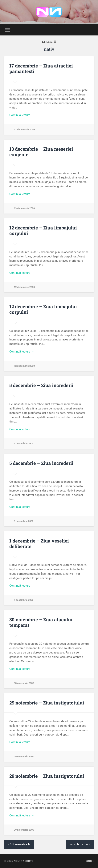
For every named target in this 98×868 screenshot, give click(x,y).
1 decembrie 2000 (24, 600)
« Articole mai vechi (19, 845)
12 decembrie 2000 (24, 287)
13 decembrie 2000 (24, 208)
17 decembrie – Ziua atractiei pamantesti (41, 69)
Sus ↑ (90, 861)
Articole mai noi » (80, 845)
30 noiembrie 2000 (24, 683)
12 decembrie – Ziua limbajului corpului (43, 231)
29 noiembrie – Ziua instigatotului (47, 703)
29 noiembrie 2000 (24, 757)
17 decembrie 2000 (24, 129)
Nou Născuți (23, 861)
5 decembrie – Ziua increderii (41, 385)
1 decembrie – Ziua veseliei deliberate (39, 544)
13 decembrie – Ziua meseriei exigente (41, 152)
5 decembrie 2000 (24, 443)
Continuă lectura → (22, 115)
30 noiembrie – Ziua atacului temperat (41, 622)
